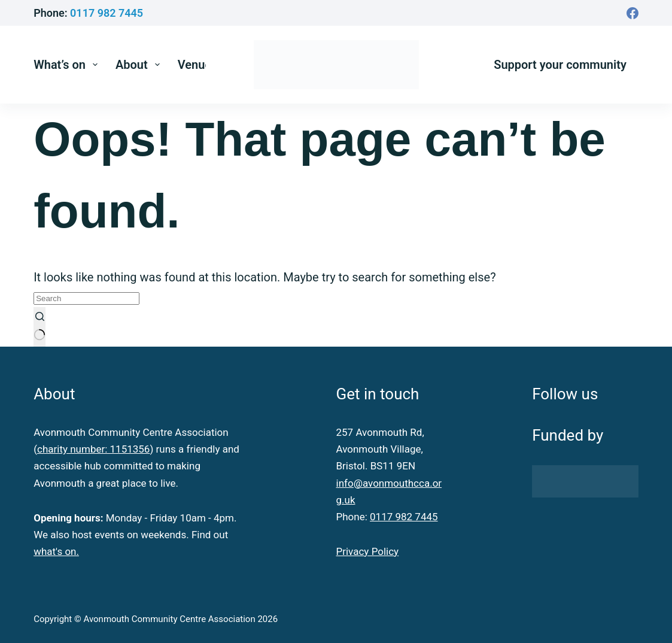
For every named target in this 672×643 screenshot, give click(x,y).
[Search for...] (86, 298)
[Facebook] (633, 13)
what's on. (56, 551)
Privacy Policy (368, 551)
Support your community (560, 65)
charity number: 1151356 (93, 449)
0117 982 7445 (107, 13)
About (140, 65)
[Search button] (39, 327)
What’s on (68, 65)
